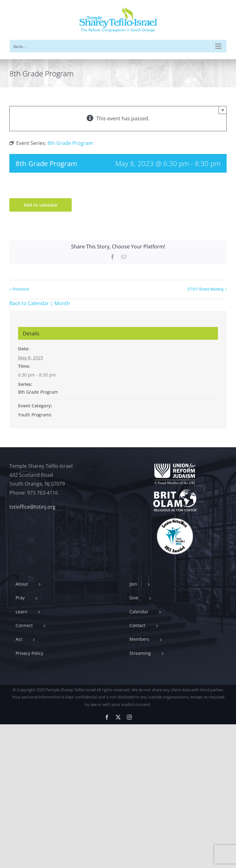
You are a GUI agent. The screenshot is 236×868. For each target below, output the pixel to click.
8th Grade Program (38, 392)
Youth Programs (35, 415)
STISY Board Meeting (205, 289)
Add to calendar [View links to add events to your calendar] (41, 205)
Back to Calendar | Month (40, 303)
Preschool (21, 289)
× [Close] (223, 110)
